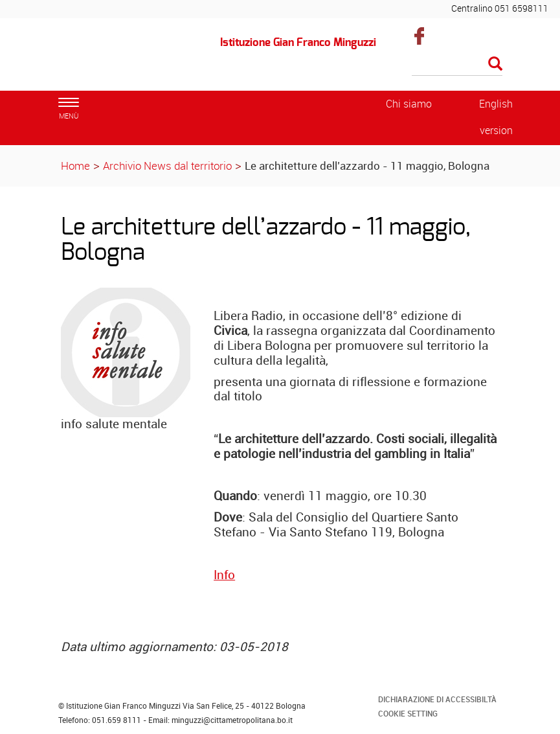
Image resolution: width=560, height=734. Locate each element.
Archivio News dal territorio (167, 166)
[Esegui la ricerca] (495, 64)
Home (75, 166)
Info (224, 575)
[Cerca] (457, 65)
